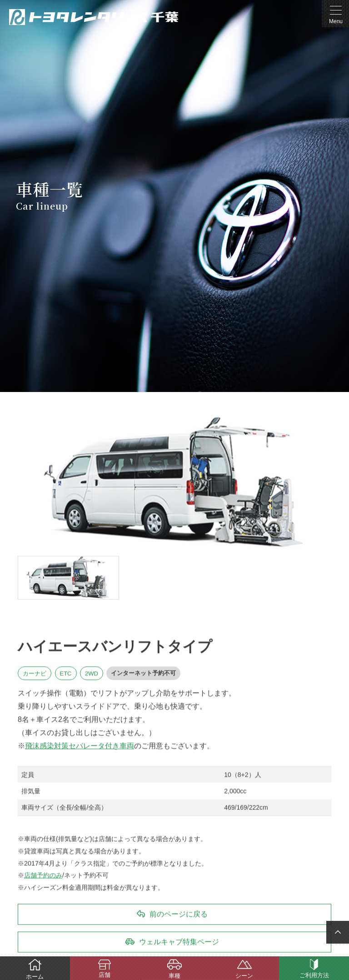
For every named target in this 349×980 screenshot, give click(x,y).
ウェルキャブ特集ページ (179, 942)
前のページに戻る (179, 914)
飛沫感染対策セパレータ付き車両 (80, 746)
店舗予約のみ (43, 875)
